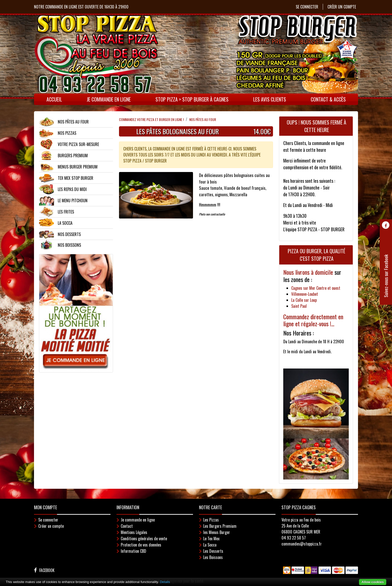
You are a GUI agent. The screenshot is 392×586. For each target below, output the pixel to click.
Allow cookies (373, 582)
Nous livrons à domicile (309, 272)
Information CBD (133, 551)
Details (165, 582)
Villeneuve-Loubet (305, 294)
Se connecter (307, 7)
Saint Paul (299, 306)
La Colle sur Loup (304, 300)
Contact (127, 526)
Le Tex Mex (211, 538)
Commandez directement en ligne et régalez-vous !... (313, 320)
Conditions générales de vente (144, 538)
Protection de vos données (141, 545)
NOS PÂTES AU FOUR (203, 119)
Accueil (54, 99)
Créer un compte (342, 7)
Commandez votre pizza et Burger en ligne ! (151, 119)
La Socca (210, 545)
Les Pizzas (211, 520)
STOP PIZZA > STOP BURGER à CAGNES (192, 99)
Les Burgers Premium (220, 526)
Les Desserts (213, 551)
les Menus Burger (217, 532)
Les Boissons (213, 557)
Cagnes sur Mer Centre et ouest (316, 288)
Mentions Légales (134, 532)
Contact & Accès (328, 99)
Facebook (47, 570)
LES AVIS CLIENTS (270, 99)
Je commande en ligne (109, 99)
